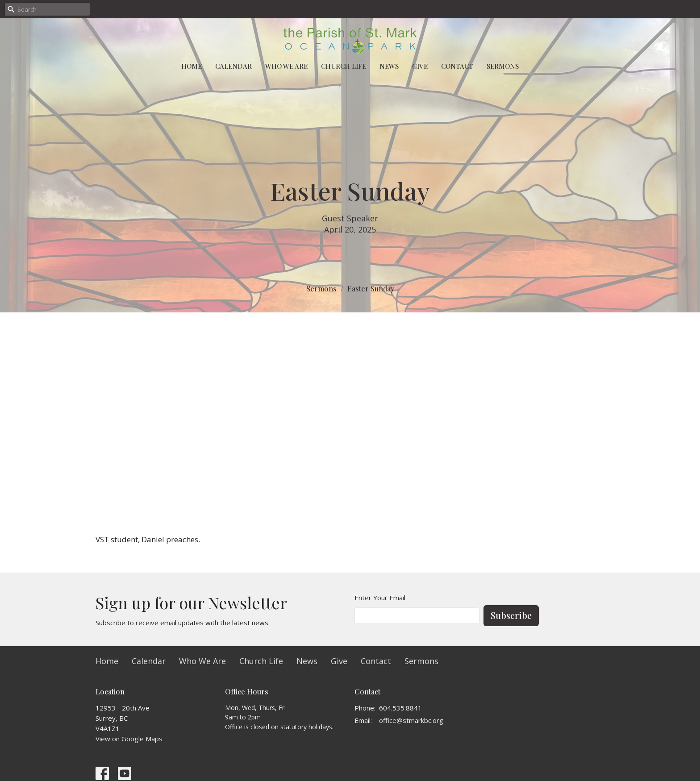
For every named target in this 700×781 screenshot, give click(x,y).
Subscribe (511, 615)
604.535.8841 (400, 708)
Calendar (233, 66)
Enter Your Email (380, 598)
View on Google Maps (129, 739)
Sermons (503, 66)
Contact (457, 66)
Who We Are (286, 66)
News (389, 66)
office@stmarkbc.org (411, 720)
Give (420, 66)
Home (192, 66)
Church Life (344, 66)
